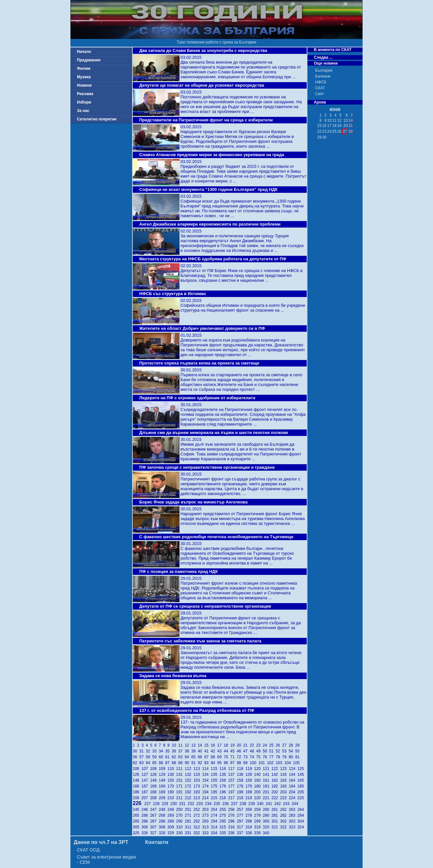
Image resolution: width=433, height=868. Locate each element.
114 (207, 769)
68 (214, 757)
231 (183, 804)
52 (279, 751)
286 (146, 821)
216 (224, 798)
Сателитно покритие (97, 119)
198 (241, 792)
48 (253, 751)
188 (154, 792)
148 (154, 780)
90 (188, 763)
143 (285, 775)
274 (215, 815)
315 (224, 827)
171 (181, 786)
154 (207, 780)
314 (215, 827)
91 (194, 763)
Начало (84, 52)
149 (163, 780)
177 (233, 786)
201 (267, 792)
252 (198, 810)
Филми (84, 68)
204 (293, 792)
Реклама (85, 94)
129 (163, 775)
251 (189, 810)
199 (250, 792)
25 (272, 745)
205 (301, 792)
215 (215, 798)
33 (155, 751)
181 (267, 786)
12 (188, 745)
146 (137, 780)
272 (198, 815)
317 (241, 827)
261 (276, 810)
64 (188, 757)
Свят (320, 94)
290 (181, 821)
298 (250, 821)
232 (192, 804)
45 (233, 751)
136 (224, 775)
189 (163, 792)
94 (214, 763)
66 (201, 757)
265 (137, 815)
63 (181, 757)
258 (250, 810)
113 (198, 769)
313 (207, 827)
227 (149, 804)
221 (267, 798)
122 (276, 769)
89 (181, 763)
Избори (84, 102)
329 (172, 833)
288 (163, 821)
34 (162, 751)
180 (259, 786)
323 (293, 827)
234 (210, 804)
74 (253, 757)
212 (189, 798)
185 (301, 786)
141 (267, 775)
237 (235, 804)
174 (207, 786)
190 (172, 792)
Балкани (323, 76)
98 (240, 763)
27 (285, 745)
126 (137, 775)
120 (259, 769)
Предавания (89, 60)
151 (181, 780)
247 (154, 810)
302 (285, 821)
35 (168, 751)
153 (198, 780)
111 (181, 769)
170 (172, 786)
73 (246, 757)
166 (137, 786)
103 (280, 763)
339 (259, 833)
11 (181, 745)
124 (293, 769)
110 (172, 769)
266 (146, 815)
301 (276, 821)
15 (207, 745)
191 (181, 792)
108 (154, 769)
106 (137, 769)
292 (198, 821)
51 (272, 751)
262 (285, 810)
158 (241, 780)
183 (285, 786)
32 (149, 751)
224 (293, 798)
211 (181, 798)
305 (137, 827)
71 (233, 757)
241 (270, 804)
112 (189, 769)
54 (292, 751)
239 (253, 804)
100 (254, 763)
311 (189, 827)
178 (241, 786)
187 (146, 792)
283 (293, 815)
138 (241, 775)
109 (163, 769)
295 (224, 821)
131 (181, 775)
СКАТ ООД (88, 850)
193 (198, 792)
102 (272, 763)
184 (293, 786)
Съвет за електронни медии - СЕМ (106, 860)
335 (224, 833)
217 (233, 798)
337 (241, 833)
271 (189, 815)
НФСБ (321, 82)
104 (289, 763)
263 (293, 810)
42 (214, 751)
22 (253, 745)
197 (233, 792)
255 (224, 810)
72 (240, 757)
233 (201, 804)
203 (285, 792)
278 (250, 815)
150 (172, 780)
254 (215, 810)
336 (233, 833)
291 (189, 821)
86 (162, 763)
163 (285, 780)
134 (207, 775)
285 (137, 821)
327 (154, 833)
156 (224, 780)
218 (241, 798)
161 (267, 780)
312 (198, 827)
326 (146, 833)
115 (215, 769)
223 (285, 798)
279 (259, 815)
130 (172, 775)
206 (137, 798)
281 (276, 815)
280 (267, 815)
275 (224, 815)
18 (227, 745)
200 (259, 792)
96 (227, 763)
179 (250, 786)
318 (250, 827)
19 (233, 745)
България (324, 70)
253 (207, 810)
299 (259, 821)
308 (163, 827)
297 (241, 821)
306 (146, 827)
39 (194, 751)
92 (201, 763)
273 (207, 815)
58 (149, 757)
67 (207, 757)
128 (154, 775)
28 (292, 745)
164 (293, 780)
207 (146, 798)
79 (285, 757)
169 (163, 786)
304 (301, 821)
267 (154, 815)
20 (240, 745)
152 (189, 780)
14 (201, 745)
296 (233, 821)
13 (194, 745)
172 (189, 786)
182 (276, 786)
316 (233, 827)
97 (233, 763)
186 (137, 792)
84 (149, 763)
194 (207, 792)
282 (285, 815)
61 (168, 757)
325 (137, 833)
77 (272, 757)
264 (301, 810)
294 (215, 821)
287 (154, 821)
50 (266, 751)
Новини (84, 85)
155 (215, 780)
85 (155, 763)
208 (154, 798)
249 (172, 810)
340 (267, 833)
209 (163, 798)
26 (279, 745)
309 (172, 827)
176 (224, 786)
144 (293, 775)
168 (154, 786)
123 (285, 769)
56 (136, 757)
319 (259, 827)
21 (246, 745)
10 (175, 745)
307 (154, 827)
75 (259, 757)
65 (194, 757)
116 (224, 769)
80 (292, 757)
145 (301, 775)
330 (181, 833)
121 (267, 769)
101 (263, 763)
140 (259, 775)
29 (298, 745)
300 (267, 821)
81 (298, 757)
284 (301, 815)
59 (155, 757)
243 (287, 804)
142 (276, 775)
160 (259, 780)
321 (276, 827)
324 (301, 827)
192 (189, 792)
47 (246, 751)
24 (266, 745)
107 (146, 769)
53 (285, 751)
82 (136, 763)
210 (172, 798)
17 (220, 745)
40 (201, 751)
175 (215, 786)
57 (142, 757)
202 (276, 792)
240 (261, 804)
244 (296, 804)
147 (146, 780)
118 (241, 769)
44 (227, 751)
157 (233, 780)
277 (241, 815)
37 (181, 751)
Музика (84, 77)
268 (163, 815)
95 (220, 763)
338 (250, 833)
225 (301, 798)
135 (215, 775)
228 (157, 804)
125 (301, 769)
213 (198, 798)
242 (279, 804)
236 (227, 804)
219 (250, 798)
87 (168, 763)
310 (181, 827)
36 (175, 751)
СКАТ (320, 88)
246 (146, 810)
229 (166, 804)
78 (279, 757)
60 (162, 757)
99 (246, 763)
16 (214, 745)
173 (198, 786)
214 (207, 798)
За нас (83, 111)
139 (250, 775)
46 (240, 751)
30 (136, 751)
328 (163, 833)
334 (215, 833)
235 (218, 804)
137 (233, 775)
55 (298, 751)
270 (181, 815)
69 (220, 757)
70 (227, 757)
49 (259, 751)
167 (146, 786)
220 (259, 798)
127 (146, 775)
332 (198, 833)
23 (259, 745)
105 (297, 763)
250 (181, 810)
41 (207, 751)
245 (137, 810)
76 (266, 757)
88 (175, 763)
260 (267, 810)
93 (207, 763)
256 (233, 810)
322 (285, 827)
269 (172, 815)
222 (276, 798)
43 (220, 751)
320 (267, 827)
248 (163, 810)
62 (175, 757)
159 (250, 780)
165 (301, 780)
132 (189, 775)
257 (241, 810)
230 (175, 804)
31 (142, 751)
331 (189, 833)
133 (198, 775)
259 (259, 810)
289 (172, 821)
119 (250, 769)
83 (142, 763)
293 (207, 821)
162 (276, 780)
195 (215, 792)
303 (293, 821)
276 (233, 815)
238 (244, 804)
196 (224, 792)
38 (188, 751)
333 (207, 833)
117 (233, 769)
